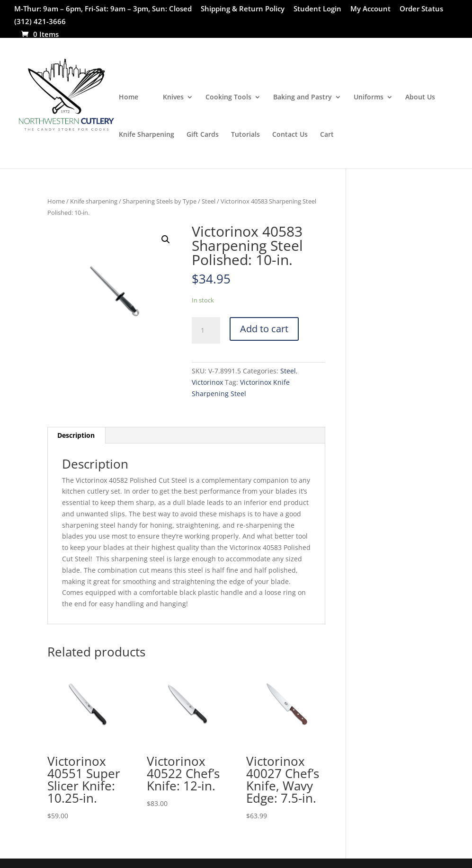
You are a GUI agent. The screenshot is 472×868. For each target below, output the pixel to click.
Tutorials (245, 135)
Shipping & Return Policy (243, 9)
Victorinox (207, 382)
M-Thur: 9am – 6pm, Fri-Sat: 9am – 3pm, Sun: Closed (103, 9)
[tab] (76, 435)
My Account (370, 9)
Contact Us (290, 135)
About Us (420, 97)
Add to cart (264, 329)
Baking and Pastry (303, 97)
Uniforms (369, 97)
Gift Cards (203, 135)
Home (129, 97)
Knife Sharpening (147, 135)
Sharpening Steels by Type (160, 201)
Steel (209, 201)
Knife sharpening (94, 201)
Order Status (421, 9)
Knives (173, 97)
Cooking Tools (228, 97)
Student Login (317, 9)
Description (76, 435)
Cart (327, 135)
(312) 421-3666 (40, 22)
